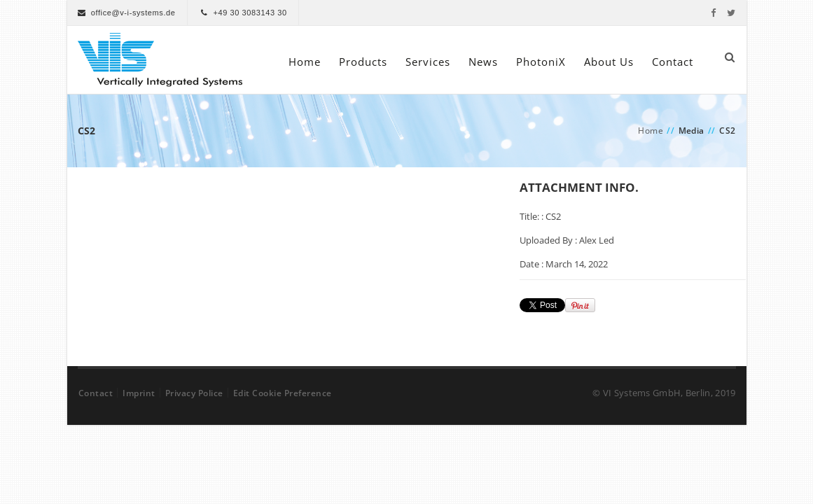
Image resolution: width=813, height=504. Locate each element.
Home (305, 62)
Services (428, 62)
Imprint (139, 393)
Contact (673, 62)
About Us (609, 62)
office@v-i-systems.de (133, 13)
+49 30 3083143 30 (250, 13)
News (483, 62)
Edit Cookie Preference (283, 393)
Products (363, 62)
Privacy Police (194, 393)
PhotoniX (541, 62)
